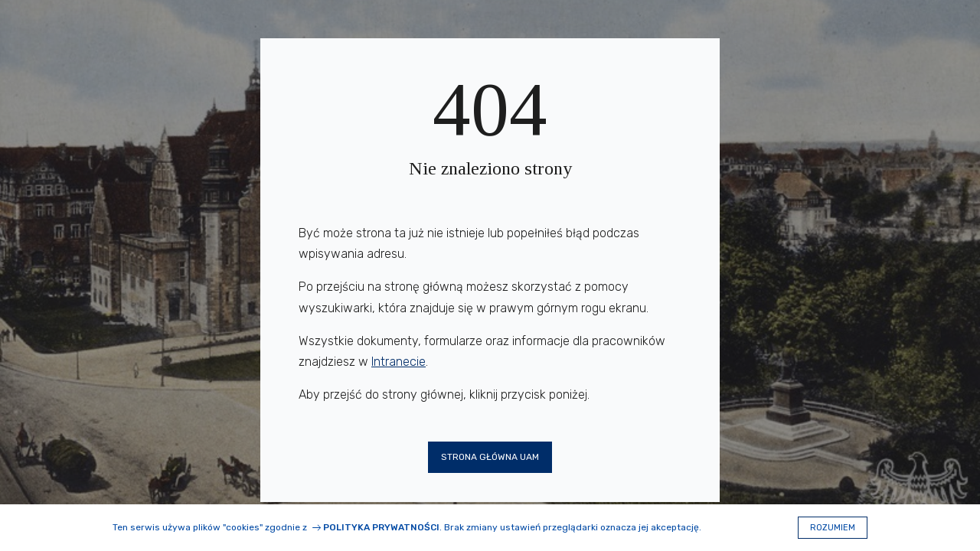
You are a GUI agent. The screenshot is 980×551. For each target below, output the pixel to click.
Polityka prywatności (381, 527)
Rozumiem (833, 528)
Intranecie (399, 362)
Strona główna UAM (490, 457)
